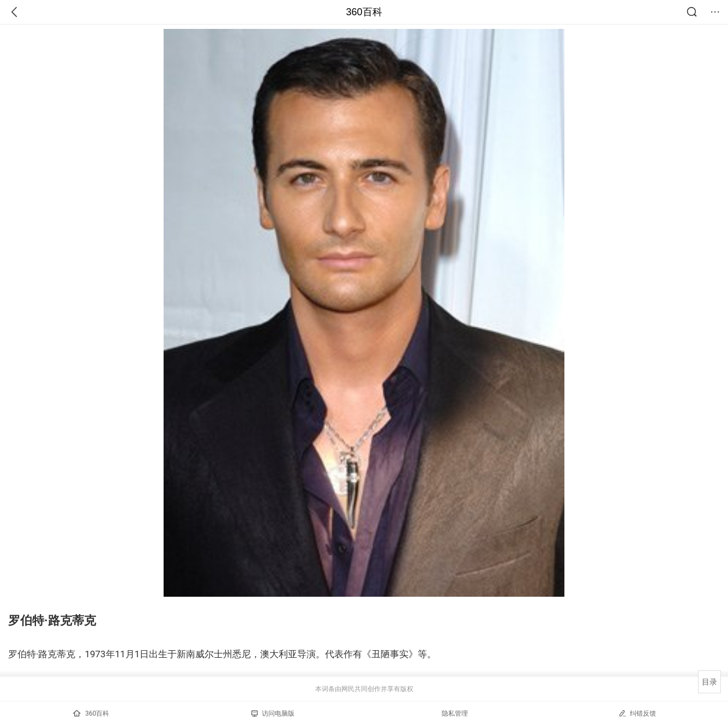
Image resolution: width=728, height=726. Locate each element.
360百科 (364, 12)
